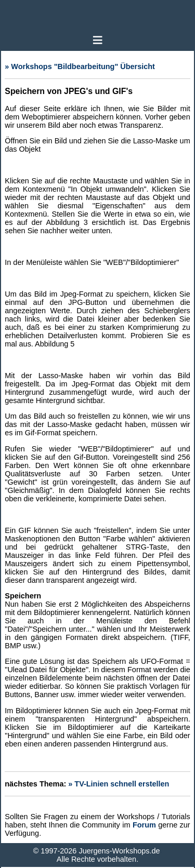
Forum (144, 825)
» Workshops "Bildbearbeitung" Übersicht (80, 66)
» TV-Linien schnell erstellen (119, 784)
